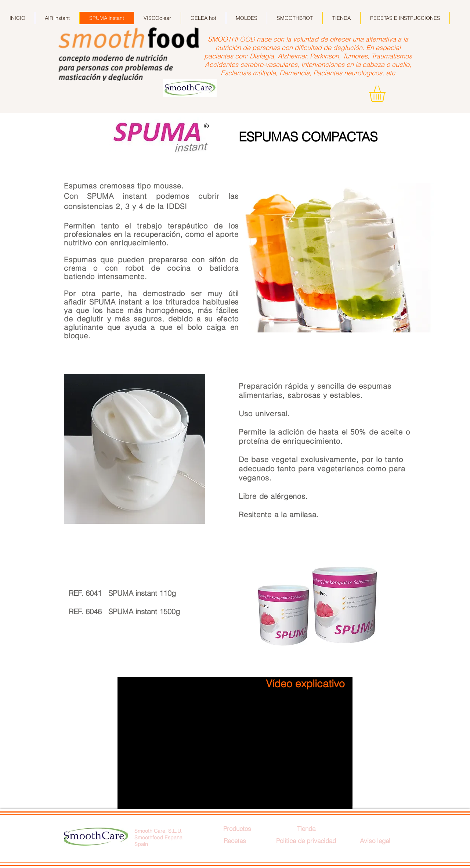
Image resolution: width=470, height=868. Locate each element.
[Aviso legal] (375, 841)
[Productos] (237, 829)
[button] (387, 94)
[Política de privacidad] (306, 841)
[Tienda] (306, 829)
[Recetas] (235, 841)
